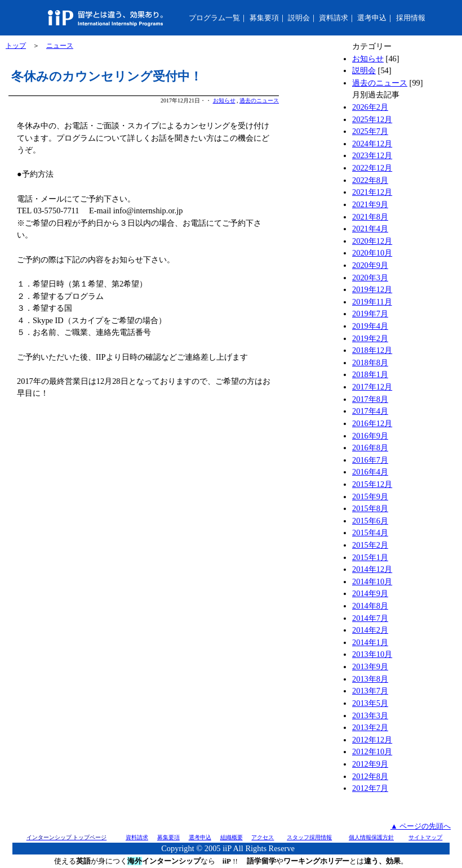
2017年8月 (370, 399)
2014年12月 (372, 569)
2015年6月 (370, 521)
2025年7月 (370, 131)
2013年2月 (370, 727)
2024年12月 (372, 144)
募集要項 (264, 18)
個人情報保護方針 (371, 837)
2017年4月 (370, 411)
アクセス (263, 837)
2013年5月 (370, 703)
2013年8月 (370, 679)
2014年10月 (372, 581)
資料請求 (334, 18)
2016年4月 (370, 472)
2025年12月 (372, 119)
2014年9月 (370, 593)
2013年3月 (370, 715)
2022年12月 (372, 168)
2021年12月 (372, 192)
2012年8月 (370, 776)
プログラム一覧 (214, 18)
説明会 (299, 18)
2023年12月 (372, 155)
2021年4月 (370, 229)
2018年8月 (370, 363)
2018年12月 (372, 350)
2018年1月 (370, 374)
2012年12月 (372, 740)
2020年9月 (370, 265)
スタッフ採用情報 (309, 837)
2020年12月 (372, 241)
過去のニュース (259, 100)
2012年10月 (372, 751)
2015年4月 (370, 533)
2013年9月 (370, 666)
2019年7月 (370, 314)
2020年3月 (370, 278)
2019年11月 (372, 302)
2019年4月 (370, 326)
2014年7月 (370, 618)
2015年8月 (370, 508)
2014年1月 (370, 642)
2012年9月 (370, 764)
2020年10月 (372, 253)
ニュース (60, 46)
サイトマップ (425, 837)
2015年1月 (370, 557)
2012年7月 (370, 788)
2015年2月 (370, 545)
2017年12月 (372, 387)
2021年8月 (370, 217)
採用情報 (411, 18)
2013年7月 (370, 691)
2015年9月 (370, 496)
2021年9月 (370, 204)
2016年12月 (372, 423)
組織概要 (232, 837)
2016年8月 (370, 448)
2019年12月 (372, 289)
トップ (16, 46)
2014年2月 (370, 630)
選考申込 (372, 18)
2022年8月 (370, 180)
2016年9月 (370, 436)
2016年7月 (370, 460)
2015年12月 (372, 484)
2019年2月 (370, 338)
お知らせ (224, 100)
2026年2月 (370, 107)
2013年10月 (372, 654)
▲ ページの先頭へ (421, 826)
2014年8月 (370, 606)
